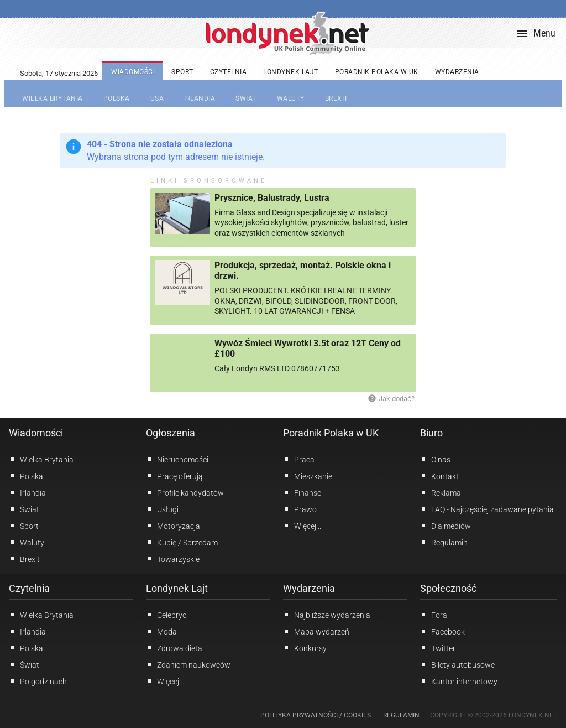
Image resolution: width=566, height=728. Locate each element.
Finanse (302, 492)
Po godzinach (38, 681)
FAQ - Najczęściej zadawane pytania (487, 509)
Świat (24, 509)
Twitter (438, 648)
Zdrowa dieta (174, 648)
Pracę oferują (174, 476)
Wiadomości (36, 433)
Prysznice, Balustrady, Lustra (272, 198)
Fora (434, 615)
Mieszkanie (308, 476)
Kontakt (439, 476)
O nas (435, 459)
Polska (26, 476)
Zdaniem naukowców (188, 664)
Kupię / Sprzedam (182, 542)
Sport (24, 526)
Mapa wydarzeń (316, 631)
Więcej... (165, 681)
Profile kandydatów (185, 492)
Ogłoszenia (171, 433)
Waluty (27, 542)
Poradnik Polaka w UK (331, 433)
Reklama (441, 492)
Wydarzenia (309, 588)
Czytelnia (29, 588)
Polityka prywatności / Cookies (316, 715)
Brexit (24, 559)
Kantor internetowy (459, 681)
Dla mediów (446, 526)
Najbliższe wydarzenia (327, 615)
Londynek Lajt (177, 588)
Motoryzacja (173, 526)
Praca (299, 459)
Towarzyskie (173, 559)
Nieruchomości (177, 459)
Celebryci (167, 615)
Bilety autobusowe (457, 664)
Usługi (162, 509)
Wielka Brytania (41, 459)
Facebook (442, 631)
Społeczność (448, 588)
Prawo (300, 509)
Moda (161, 631)
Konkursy (305, 648)
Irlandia (27, 492)
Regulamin (444, 542)
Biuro (431, 433)
